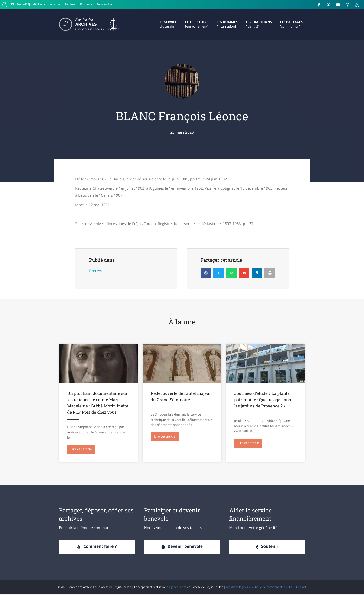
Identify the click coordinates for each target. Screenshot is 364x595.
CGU (290, 587)
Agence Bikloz (178, 587)
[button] (97, 548)
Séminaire (86, 5)
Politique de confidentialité (268, 587)
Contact (301, 587)
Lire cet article (83, 449)
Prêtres (95, 271)
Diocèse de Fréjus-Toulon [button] (27, 5)
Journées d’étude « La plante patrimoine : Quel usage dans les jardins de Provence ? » (263, 400)
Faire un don (104, 5)
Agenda (55, 5)
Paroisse (70, 5)
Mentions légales (237, 587)
